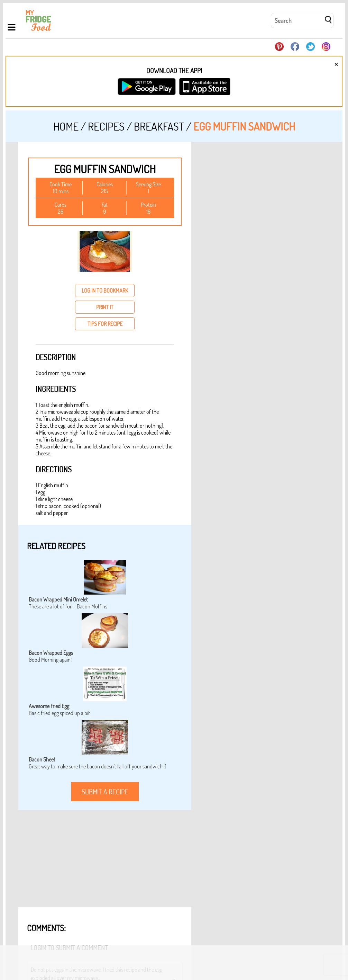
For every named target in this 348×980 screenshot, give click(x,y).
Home (66, 126)
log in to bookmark (105, 291)
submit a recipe (105, 792)
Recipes (106, 126)
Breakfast (159, 126)
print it (105, 307)
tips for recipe (105, 324)
